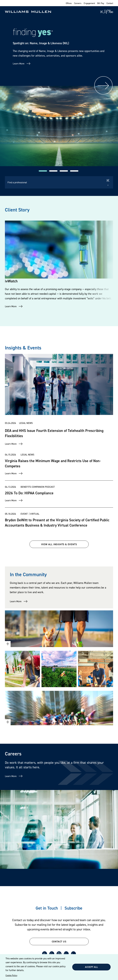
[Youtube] (66, 954)
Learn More (19, 64)
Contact (110, 3)
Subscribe (73, 908)
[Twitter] (52, 954)
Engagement (89, 3)
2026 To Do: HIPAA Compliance (29, 493)
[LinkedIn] (45, 954)
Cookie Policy (11, 975)
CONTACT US (59, 941)
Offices (69, 3)
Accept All (91, 967)
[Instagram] (73, 954)
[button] (43, 171)
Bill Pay (101, 3)
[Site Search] (102, 12)
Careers (78, 3)
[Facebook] (59, 954)
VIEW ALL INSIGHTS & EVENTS (59, 544)
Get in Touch (47, 908)
